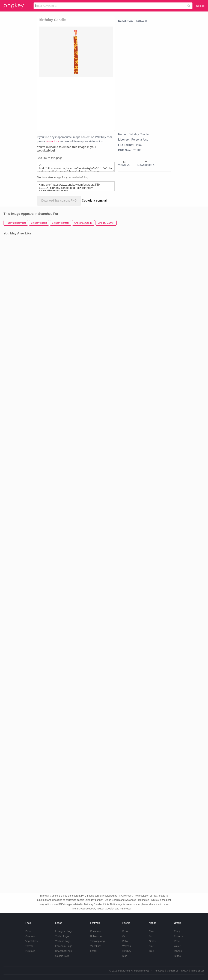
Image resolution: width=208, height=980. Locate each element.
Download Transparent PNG (59, 201)
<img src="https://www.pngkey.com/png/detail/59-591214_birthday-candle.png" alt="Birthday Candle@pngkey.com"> (76, 186)
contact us (53, 141)
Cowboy (127, 951)
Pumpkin (30, 951)
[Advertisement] (76, 104)
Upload (200, 6)
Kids (125, 956)
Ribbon (178, 951)
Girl (124, 936)
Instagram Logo (64, 931)
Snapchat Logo (64, 951)
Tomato (29, 946)
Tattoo (177, 956)
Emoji (177, 931)
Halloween (96, 936)
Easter (94, 951)
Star (151, 946)
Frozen (126, 931)
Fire (151, 936)
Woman (127, 946)
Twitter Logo (62, 936)
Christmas (96, 931)
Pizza (28, 931)
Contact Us (173, 971)
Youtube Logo (63, 941)
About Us (159, 971)
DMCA (185, 971)
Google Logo (62, 956)
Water (177, 946)
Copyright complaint (96, 201)
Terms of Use (198, 971)
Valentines (96, 946)
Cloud (152, 931)
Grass (152, 941)
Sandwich (31, 936)
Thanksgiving (97, 941)
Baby (125, 941)
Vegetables (32, 941)
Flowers (178, 936)
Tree (151, 951)
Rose (177, 941)
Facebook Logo (64, 946)
